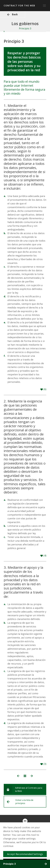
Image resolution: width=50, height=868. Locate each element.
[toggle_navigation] (44, 6)
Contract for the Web (19, 6)
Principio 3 (25, 864)
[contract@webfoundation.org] (25, 821)
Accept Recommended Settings (26, 854)
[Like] (43, 389)
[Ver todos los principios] (25, 776)
